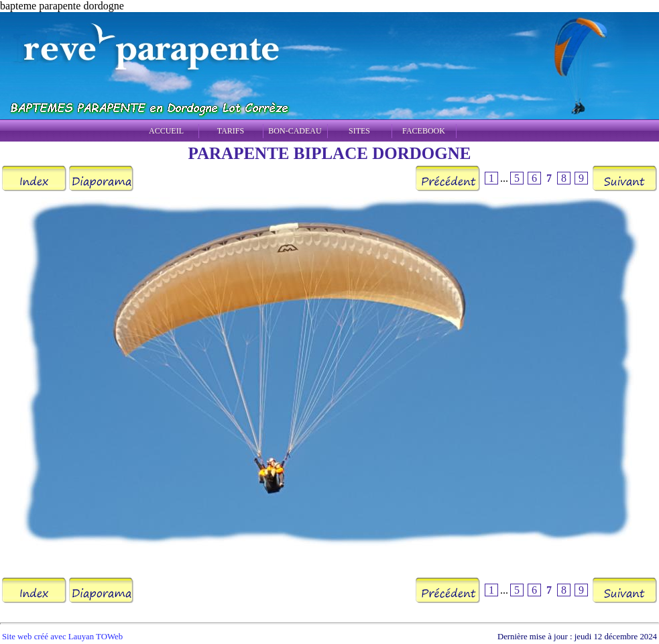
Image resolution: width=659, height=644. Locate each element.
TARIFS (231, 131)
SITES (359, 131)
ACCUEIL (166, 131)
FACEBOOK (424, 131)
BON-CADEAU (295, 131)
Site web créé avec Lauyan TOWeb (62, 637)
